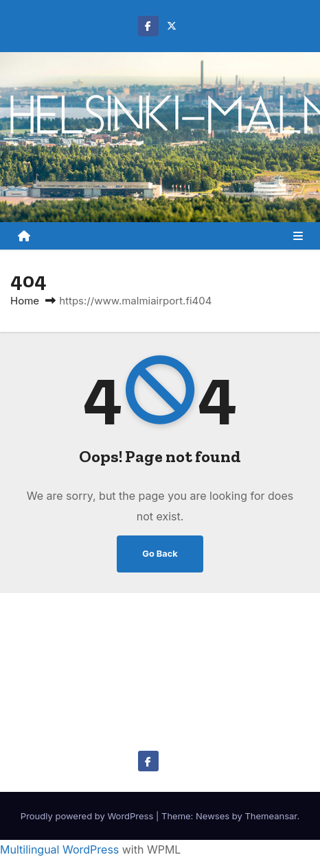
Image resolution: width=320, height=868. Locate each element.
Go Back (160, 554)
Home (25, 301)
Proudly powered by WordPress (88, 816)
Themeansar (271, 816)
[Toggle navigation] (298, 236)
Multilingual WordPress (59, 849)
